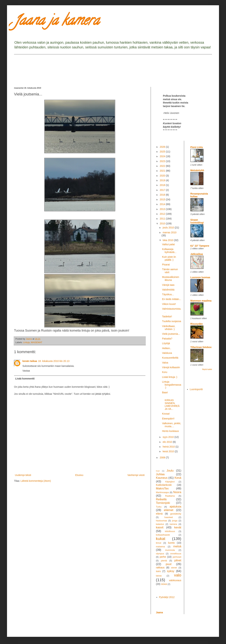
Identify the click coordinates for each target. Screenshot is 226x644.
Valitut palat (168, 244)
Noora (177, 492)
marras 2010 (169, 232)
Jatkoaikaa (197, 254)
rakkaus (160, 568)
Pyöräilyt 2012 (167, 597)
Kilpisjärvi (170, 482)
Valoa (165, 363)
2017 (163, 190)
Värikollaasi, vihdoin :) (169, 328)
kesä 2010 (169, 451)
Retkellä (161, 499)
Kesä (178, 478)
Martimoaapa (162, 492)
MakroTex (162, 488)
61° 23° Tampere (200, 246)
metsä (177, 546)
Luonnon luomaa (200, 277)
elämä (159, 514)
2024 (163, 156)
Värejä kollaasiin (171, 367)
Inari (158, 471)
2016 (163, 195)
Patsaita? (167, 339)
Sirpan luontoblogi (197, 221)
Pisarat (166, 265)
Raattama (170, 496)
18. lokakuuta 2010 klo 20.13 (54, 361)
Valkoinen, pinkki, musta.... (172, 425)
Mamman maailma (201, 301)
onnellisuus (176, 554)
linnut (159, 543)
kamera (173, 524)
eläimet (169, 510)
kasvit (160, 527)
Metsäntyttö (197, 170)
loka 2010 (168, 240)
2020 (163, 176)
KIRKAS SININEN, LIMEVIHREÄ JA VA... (171, 403)
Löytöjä (166, 343)
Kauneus (162, 478)
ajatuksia (175, 507)
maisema (160, 547)
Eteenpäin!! (168, 419)
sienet (174, 568)
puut (169, 564)
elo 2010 (168, 442)
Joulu (170, 471)
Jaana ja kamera (57, 22)
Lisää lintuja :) (170, 377)
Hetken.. (167, 348)
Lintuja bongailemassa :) (172, 385)
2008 (163, 458)
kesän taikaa (30, 361)
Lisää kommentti (25, 379)
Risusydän (197, 324)
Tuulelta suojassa (172, 321)
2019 (163, 180)
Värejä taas (168, 285)
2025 (163, 152)
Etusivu (79, 475)
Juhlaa (160, 474)
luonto (171, 543)
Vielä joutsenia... (171, 334)
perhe (163, 557)
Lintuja (26, 342)
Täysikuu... (168, 294)
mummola (170, 550)
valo (178, 575)
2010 (163, 223)
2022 (163, 166)
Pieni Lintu (197, 147)
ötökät (164, 584)
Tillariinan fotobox (201, 347)
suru (158, 571)
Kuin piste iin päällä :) (169, 258)
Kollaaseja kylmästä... (169, 251)
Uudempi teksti (23, 475)
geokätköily (176, 514)
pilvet (178, 560)
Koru (165, 372)
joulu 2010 (169, 228)
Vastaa (26, 371)
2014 (163, 204)
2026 (163, 147)
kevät (178, 527)
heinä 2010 (169, 447)
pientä (164, 561)
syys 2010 (168, 437)
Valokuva (167, 353)
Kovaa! (166, 414)
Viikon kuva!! (169, 304)
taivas (159, 576)
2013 (163, 209)
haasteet (169, 517)
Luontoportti (196, 389)
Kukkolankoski (164, 485)
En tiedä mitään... (172, 299)
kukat (161, 539)
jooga (175, 521)
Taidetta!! (167, 316)
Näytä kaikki (207, 369)
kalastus (160, 524)
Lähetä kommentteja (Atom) (36, 481)
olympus (160, 554)
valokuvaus (175, 580)
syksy (171, 571)
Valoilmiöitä (168, 290)
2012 (163, 214)
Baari (165, 392)
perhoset (177, 557)
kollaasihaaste (163, 535)
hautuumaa (161, 521)
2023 (163, 161)
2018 (163, 185)
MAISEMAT (37, 342)
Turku (159, 507)
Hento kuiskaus (170, 431)
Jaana (159, 612)
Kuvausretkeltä (170, 358)
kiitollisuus (170, 531)
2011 (163, 219)
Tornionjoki (163, 503)
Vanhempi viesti (136, 475)
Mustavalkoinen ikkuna (171, 278)
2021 (163, 171)
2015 (163, 199)
